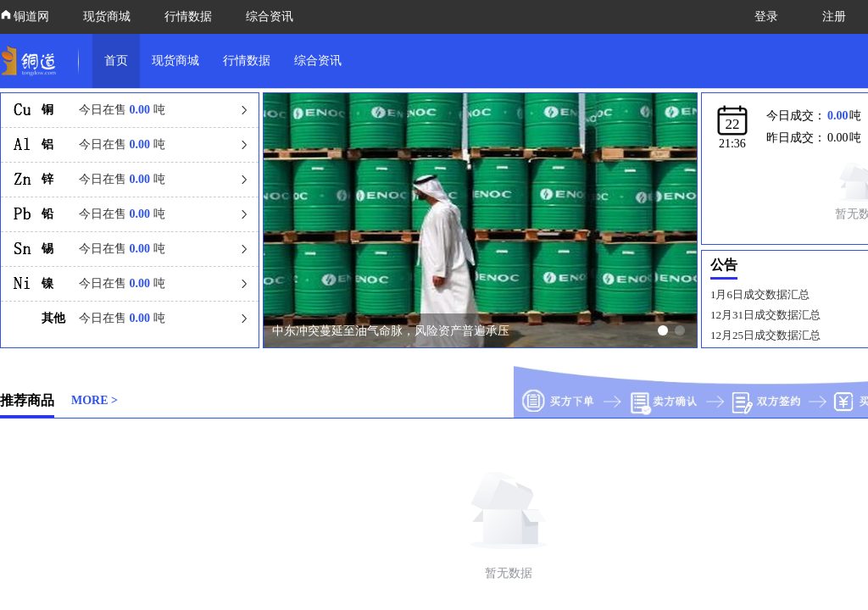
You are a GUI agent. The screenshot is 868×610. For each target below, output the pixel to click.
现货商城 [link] (175, 61)
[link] (32, 61)
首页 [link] (116, 61)
